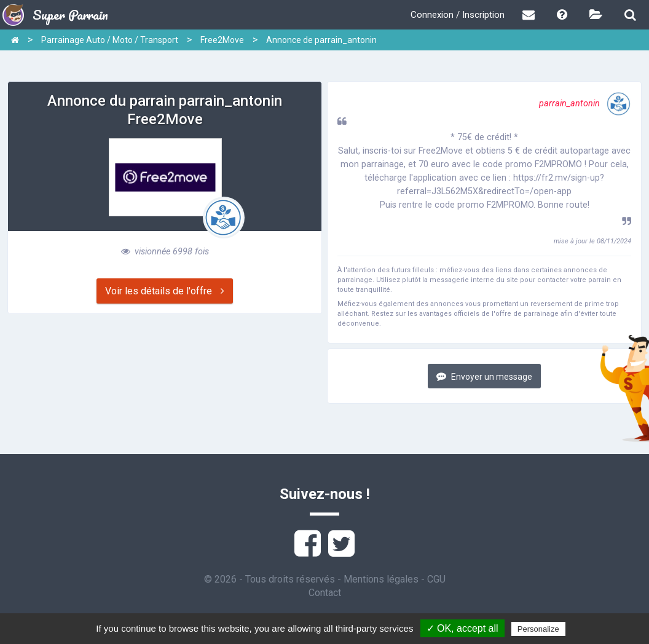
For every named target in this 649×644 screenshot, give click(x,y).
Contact (325, 593)
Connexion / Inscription (458, 15)
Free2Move (222, 40)
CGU (436, 579)
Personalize (538, 629)
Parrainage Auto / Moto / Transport (110, 40)
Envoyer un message (484, 376)
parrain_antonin (585, 104)
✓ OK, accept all (462, 628)
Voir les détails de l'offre (165, 291)
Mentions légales (381, 579)
